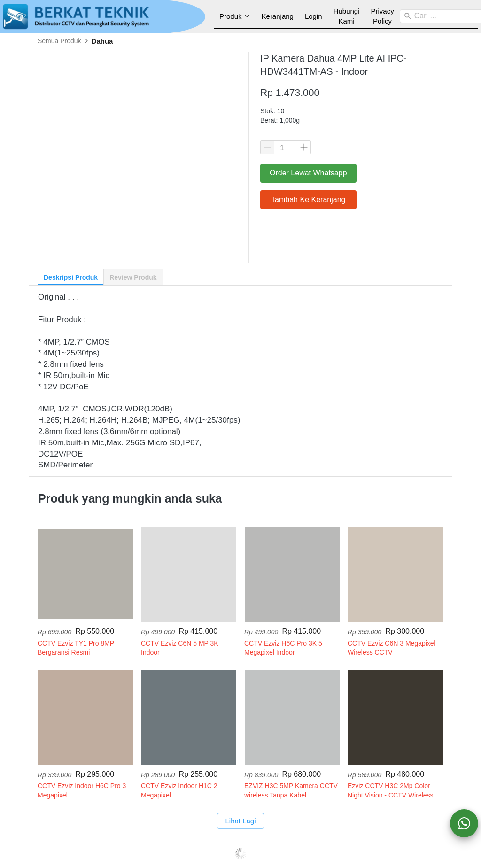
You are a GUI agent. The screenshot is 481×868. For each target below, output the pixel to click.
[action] (464, 823)
